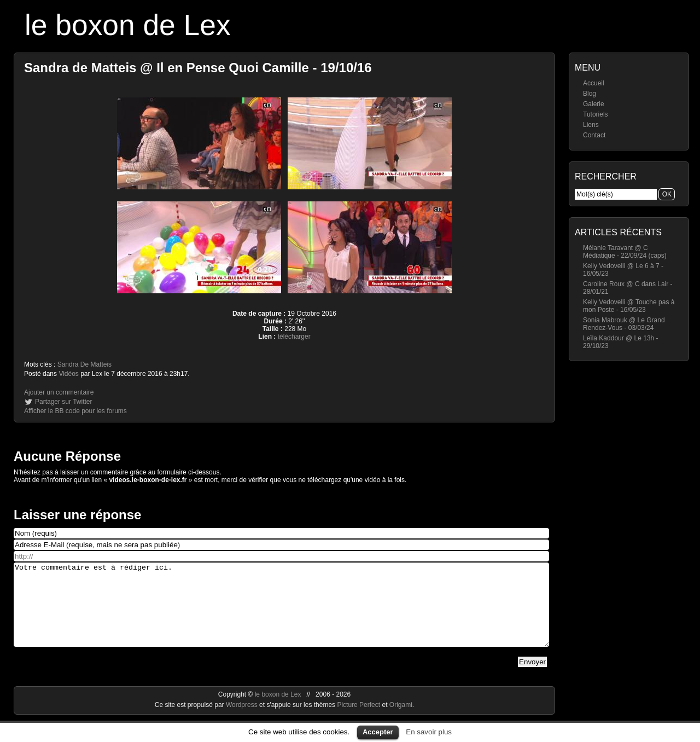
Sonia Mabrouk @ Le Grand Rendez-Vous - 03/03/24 (624, 324)
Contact (594, 135)
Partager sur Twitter (63, 402)
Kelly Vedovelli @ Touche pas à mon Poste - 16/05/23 (629, 306)
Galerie (594, 104)
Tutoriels (596, 114)
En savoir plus (429, 732)
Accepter (378, 732)
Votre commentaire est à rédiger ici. (281, 613)
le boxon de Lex (128, 25)
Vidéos (68, 374)
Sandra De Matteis (84, 364)
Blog (590, 94)
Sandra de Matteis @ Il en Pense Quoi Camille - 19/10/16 (198, 68)
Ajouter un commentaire (59, 392)
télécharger (294, 337)
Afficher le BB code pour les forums (75, 411)
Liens (591, 125)
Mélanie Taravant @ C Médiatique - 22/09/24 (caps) (625, 252)
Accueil (594, 83)
